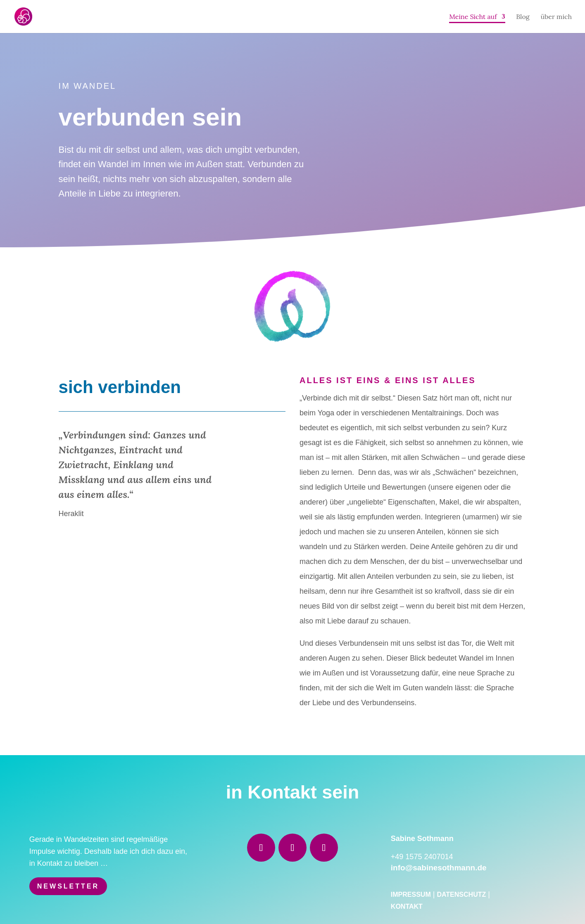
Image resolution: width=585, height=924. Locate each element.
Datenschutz (461, 894)
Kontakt (407, 906)
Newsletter (68, 886)
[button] (18, 906)
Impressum (411, 894)
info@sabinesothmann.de (439, 868)
